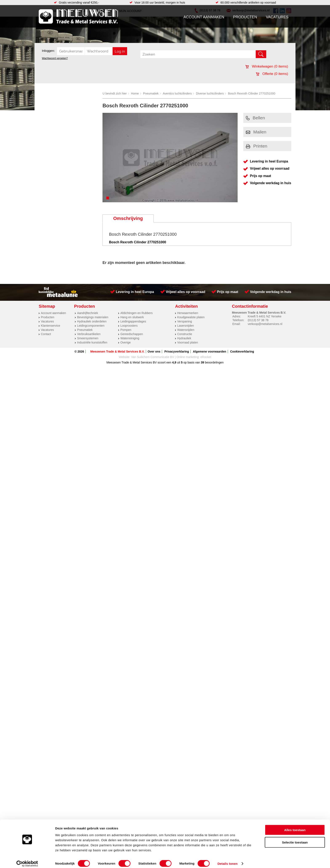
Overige (126, 342)
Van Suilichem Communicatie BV (153, 357)
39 (202, 362)
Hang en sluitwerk (132, 317)
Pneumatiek (151, 93)
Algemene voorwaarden (210, 351)
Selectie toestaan (295, 838)
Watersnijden (186, 330)
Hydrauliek (184, 338)
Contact (46, 334)
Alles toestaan (295, 826)
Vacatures (277, 17)
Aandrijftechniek (88, 313)
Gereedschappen (132, 334)
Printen (257, 146)
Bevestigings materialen (93, 317)
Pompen (126, 330)
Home (135, 93)
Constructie (185, 334)
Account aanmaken (204, 17)
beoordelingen (214, 362)
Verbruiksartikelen (89, 334)
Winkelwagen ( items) (267, 66)
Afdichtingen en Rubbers (136, 313)
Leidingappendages (133, 321)
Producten (245, 17)
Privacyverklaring (177, 351)
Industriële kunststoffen (92, 342)
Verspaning (185, 321)
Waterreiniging (130, 338)
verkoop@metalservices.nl (265, 324)
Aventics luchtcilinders (177, 93)
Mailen (256, 132)
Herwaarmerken (188, 313)
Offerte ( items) (272, 74)
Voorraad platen (188, 342)
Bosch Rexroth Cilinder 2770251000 (252, 93)
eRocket (206, 357)
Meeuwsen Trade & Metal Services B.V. (117, 351)
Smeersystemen (88, 338)
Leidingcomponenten (91, 326)
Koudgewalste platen (191, 317)
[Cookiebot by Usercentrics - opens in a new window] (27, 860)
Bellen (255, 118)
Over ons (154, 351)
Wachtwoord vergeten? (55, 58)
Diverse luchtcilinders (210, 93)
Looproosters (129, 326)
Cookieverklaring (242, 351)
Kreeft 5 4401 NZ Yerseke (265, 316)
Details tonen (227, 860)
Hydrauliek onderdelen (92, 321)
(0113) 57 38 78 (258, 320)
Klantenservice (51, 326)
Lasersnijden (186, 326)
